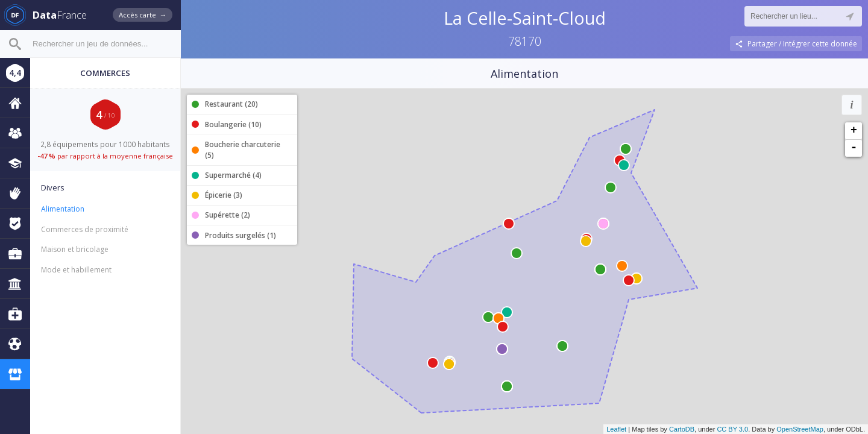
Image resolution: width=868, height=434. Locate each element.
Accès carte (143, 15)
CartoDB (682, 429)
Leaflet (616, 429)
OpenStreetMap (800, 429)
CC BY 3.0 (732, 429)
